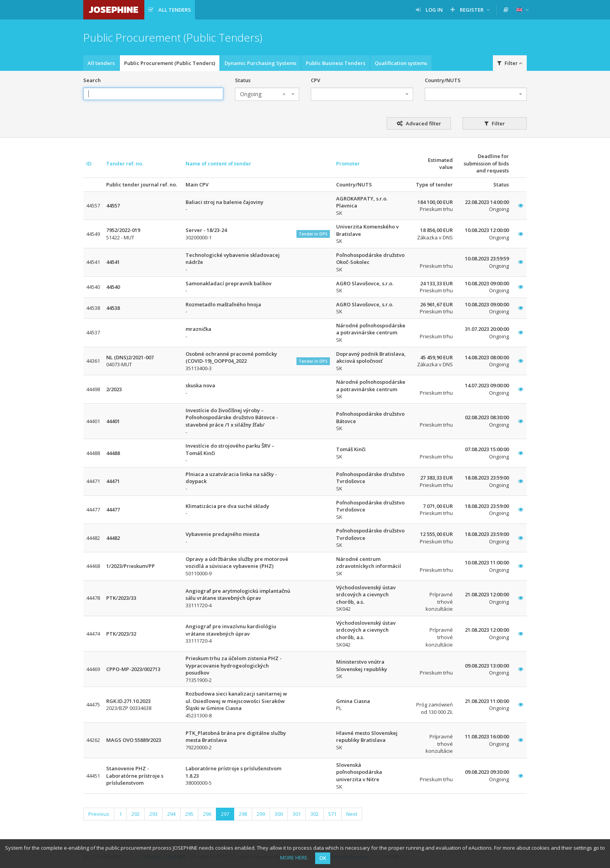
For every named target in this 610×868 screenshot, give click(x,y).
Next (352, 814)
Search (92, 80)
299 (261, 814)
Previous (99, 814)
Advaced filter (419, 123)
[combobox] (267, 94)
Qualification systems (401, 63)
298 (243, 814)
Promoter (348, 163)
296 (207, 814)
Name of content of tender (218, 163)
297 (225, 814)
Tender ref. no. (125, 163)
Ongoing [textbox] (263, 94)
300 (279, 814)
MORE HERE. (294, 857)
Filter (510, 63)
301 (297, 814)
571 (332, 814)
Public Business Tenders (336, 63)
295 (189, 814)
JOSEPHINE (114, 10)
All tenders (101, 63)
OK (323, 858)
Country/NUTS (443, 80)
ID (89, 163)
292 (136, 814)
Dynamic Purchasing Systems (260, 63)
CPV (316, 80)
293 (153, 814)
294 (171, 814)
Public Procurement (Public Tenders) (170, 63)
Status (243, 80)
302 (315, 814)
